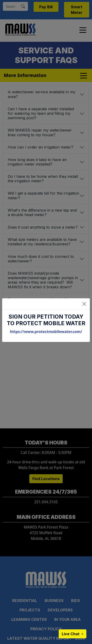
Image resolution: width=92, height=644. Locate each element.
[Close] (84, 304)
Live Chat (71, 634)
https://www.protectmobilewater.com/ (46, 332)
